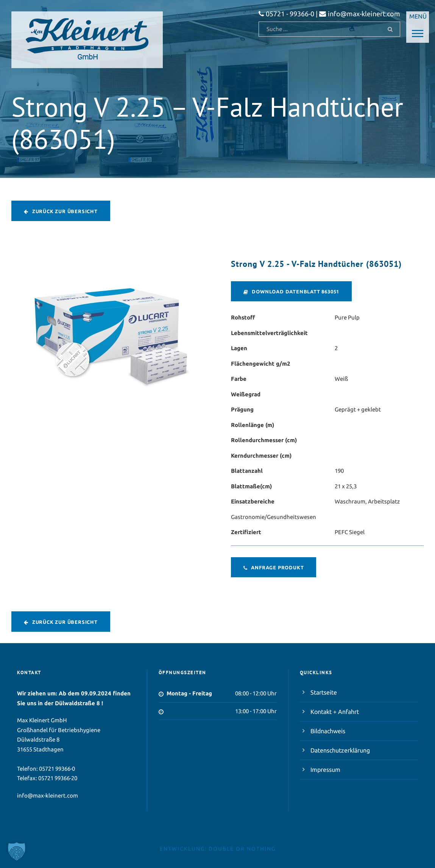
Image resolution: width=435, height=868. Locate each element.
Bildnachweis (328, 731)
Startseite (324, 692)
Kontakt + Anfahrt (335, 712)
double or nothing (242, 849)
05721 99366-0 (57, 769)
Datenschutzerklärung (340, 750)
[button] (17, 851)
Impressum (325, 770)
